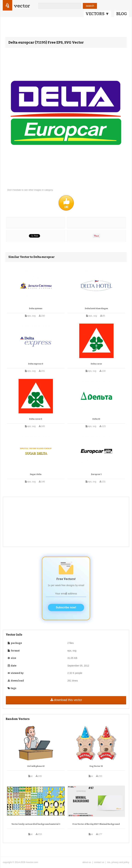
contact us (99, 862)
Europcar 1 (96, 474)
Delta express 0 (36, 364)
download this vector (66, 700)
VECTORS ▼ (97, 14)
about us (87, 862)
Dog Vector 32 (96, 766)
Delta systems (36, 308)
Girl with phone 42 (36, 766)
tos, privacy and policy (118, 862)
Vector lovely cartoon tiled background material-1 (36, 824)
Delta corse (96, 364)
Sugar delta (36, 474)
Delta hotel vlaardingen (96, 308)
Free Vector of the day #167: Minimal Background (96, 824)
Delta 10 (96, 419)
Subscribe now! (66, 607)
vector (22, 6)
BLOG (122, 14)
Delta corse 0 (36, 419)
